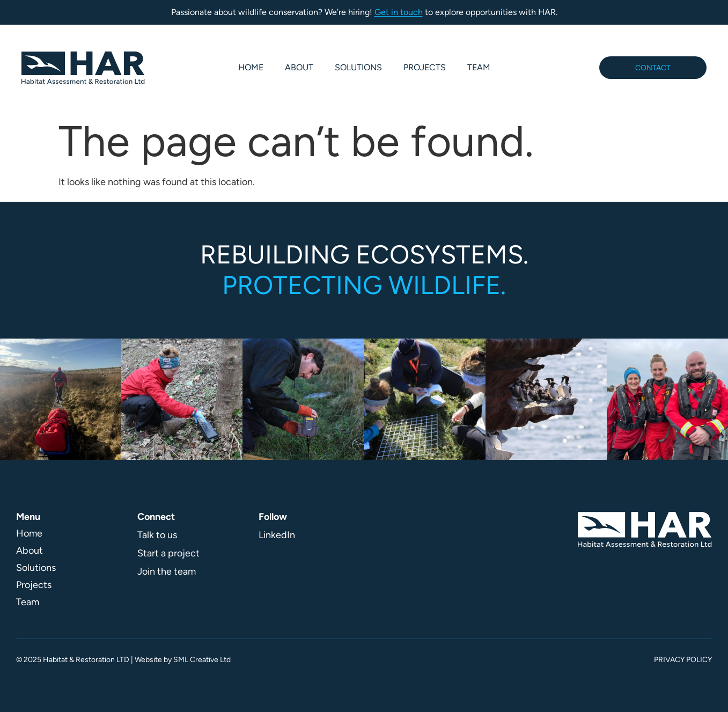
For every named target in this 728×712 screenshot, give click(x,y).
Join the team (167, 571)
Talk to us (157, 535)
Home (251, 67)
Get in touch (399, 12)
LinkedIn (277, 535)
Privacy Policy (683, 660)
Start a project (168, 553)
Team (479, 67)
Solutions (358, 67)
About (299, 67)
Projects (425, 67)
